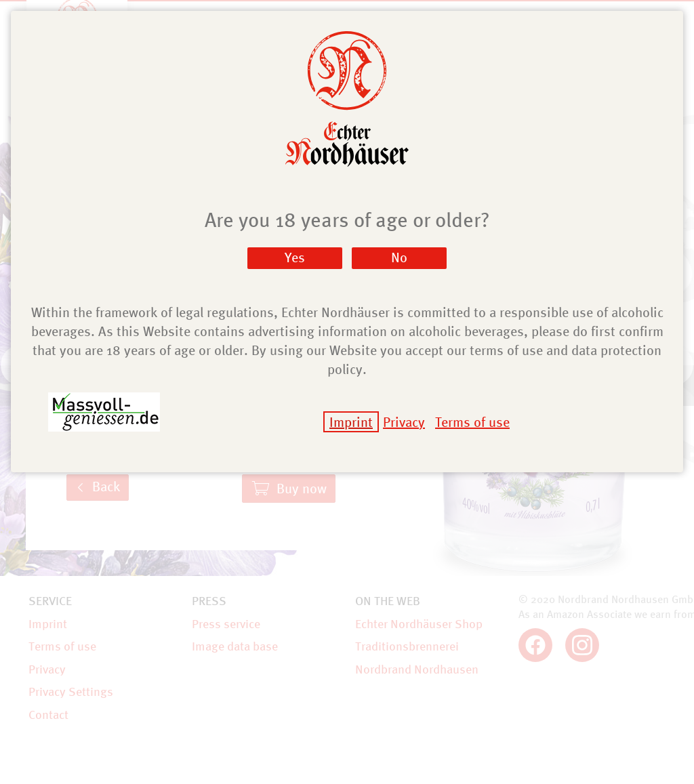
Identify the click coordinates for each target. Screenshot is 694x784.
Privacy (404, 422)
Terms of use (472, 422)
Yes (295, 257)
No (399, 257)
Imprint (351, 422)
